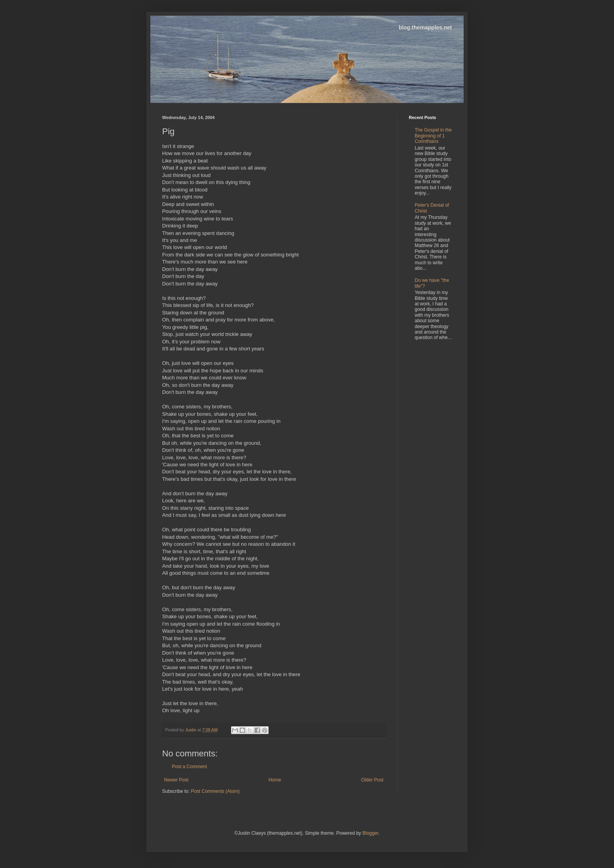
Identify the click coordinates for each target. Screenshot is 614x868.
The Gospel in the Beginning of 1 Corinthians (433, 136)
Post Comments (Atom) (215, 791)
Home (275, 780)
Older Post (372, 780)
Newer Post (176, 780)
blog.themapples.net (425, 27)
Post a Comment (189, 767)
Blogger (370, 833)
